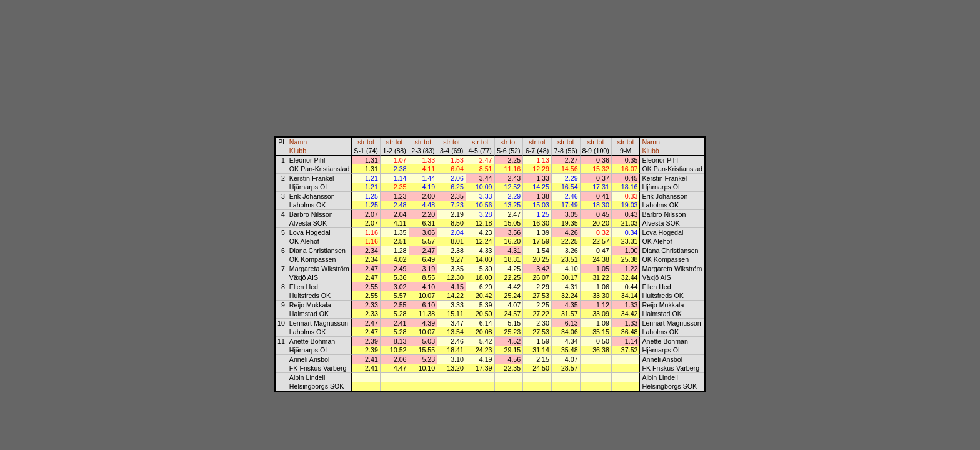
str (361, 142)
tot (371, 142)
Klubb (298, 151)
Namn (298, 142)
